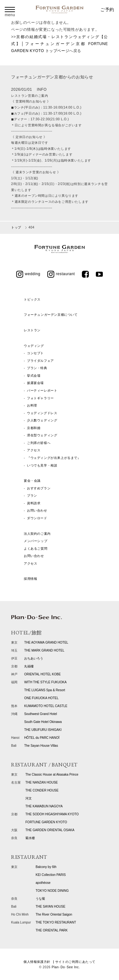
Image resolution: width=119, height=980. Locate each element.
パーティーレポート (42, 391)
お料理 (32, 405)
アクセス (34, 450)
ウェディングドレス (42, 413)
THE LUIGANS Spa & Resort (45, 690)
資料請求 (34, 503)
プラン (32, 496)
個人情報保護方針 (37, 962)
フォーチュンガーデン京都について (51, 315)
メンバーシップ (36, 541)
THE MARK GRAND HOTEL (44, 650)
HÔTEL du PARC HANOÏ (42, 738)
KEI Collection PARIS (51, 875)
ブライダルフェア (40, 361)
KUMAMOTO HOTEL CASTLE (46, 706)
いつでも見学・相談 (42, 465)
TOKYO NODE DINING (52, 891)
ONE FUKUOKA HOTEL (41, 698)
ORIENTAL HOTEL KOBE (42, 674)
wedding (28, 274)
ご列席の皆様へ (39, 443)
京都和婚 (34, 428)
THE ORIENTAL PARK (52, 930)
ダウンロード (37, 518)
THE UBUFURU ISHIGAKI (43, 730)
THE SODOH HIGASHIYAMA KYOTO (52, 814)
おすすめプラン (39, 488)
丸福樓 (29, 666)
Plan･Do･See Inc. (66, 967)
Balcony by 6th (46, 867)
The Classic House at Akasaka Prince (52, 775)
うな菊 (40, 899)
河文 (29, 798)
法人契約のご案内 (37, 534)
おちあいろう (34, 658)
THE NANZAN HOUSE (42, 782)
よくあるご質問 (36, 549)
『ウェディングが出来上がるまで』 (54, 458)
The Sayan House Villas (41, 746)
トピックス (32, 299)
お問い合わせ (37, 510)
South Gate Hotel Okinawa (43, 722)
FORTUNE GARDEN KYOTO (46, 822)
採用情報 (30, 579)
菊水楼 (30, 838)
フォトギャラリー (40, 398)
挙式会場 (34, 376)
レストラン (32, 330)
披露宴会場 (35, 383)
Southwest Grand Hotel (40, 714)
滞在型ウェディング (42, 435)
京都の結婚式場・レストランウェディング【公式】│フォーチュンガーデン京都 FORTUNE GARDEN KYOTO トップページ (60, 44)
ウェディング (34, 346)
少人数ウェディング (42, 420)
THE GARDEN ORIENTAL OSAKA (50, 830)
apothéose (43, 883)
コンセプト (35, 353)
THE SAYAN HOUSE (50, 907)
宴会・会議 (32, 481)
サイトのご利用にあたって (75, 962)
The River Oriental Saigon (54, 914)
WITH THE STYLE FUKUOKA (45, 682)
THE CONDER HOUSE (42, 790)
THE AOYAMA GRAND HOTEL (46, 642)
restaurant (61, 274)
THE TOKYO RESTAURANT (56, 922)
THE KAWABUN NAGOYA (44, 806)
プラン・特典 (37, 368)
